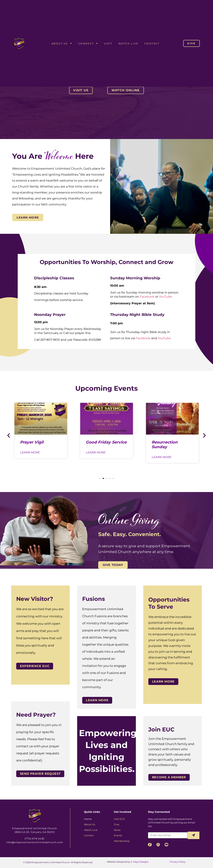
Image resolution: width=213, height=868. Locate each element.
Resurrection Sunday (165, 444)
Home (88, 819)
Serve (117, 830)
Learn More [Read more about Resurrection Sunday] (161, 457)
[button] (9, 435)
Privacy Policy (177, 862)
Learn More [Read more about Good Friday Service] (96, 452)
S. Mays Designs (140, 862)
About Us (62, 43)
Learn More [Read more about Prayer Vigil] (30, 452)
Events (118, 835)
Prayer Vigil (32, 442)
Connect (88, 43)
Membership (122, 841)
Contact (152, 43)
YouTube (165, 297)
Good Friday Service (106, 442)
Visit (108, 43)
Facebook (147, 297)
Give (117, 824)
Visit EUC (119, 819)
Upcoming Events (106, 388)
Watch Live (128, 43)
